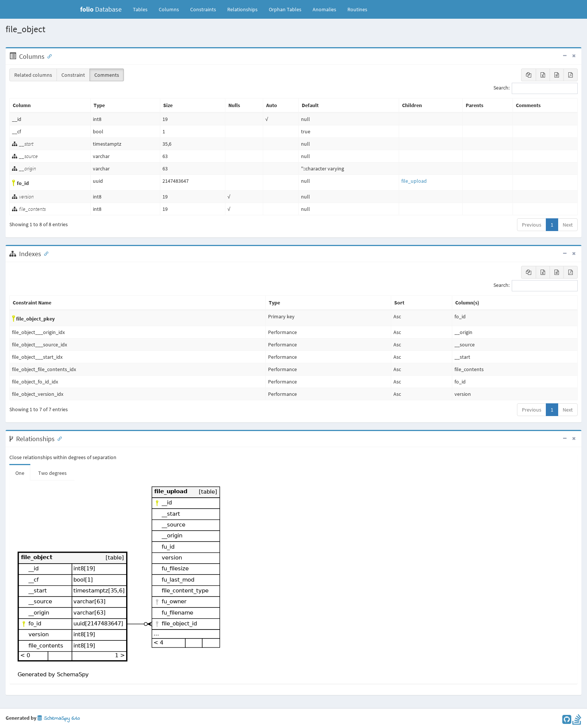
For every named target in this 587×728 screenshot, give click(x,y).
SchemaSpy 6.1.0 (59, 718)
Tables (143, 9)
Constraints (203, 9)
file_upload (414, 181)
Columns (169, 9)
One (20, 473)
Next (568, 225)
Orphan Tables (285, 9)
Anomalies (324, 9)
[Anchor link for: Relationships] (58, 438)
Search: (536, 88)
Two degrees (52, 473)
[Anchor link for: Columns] (48, 56)
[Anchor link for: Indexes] (45, 253)
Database (101, 9)
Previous (532, 225)
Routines (357, 9)
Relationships (242, 9)
